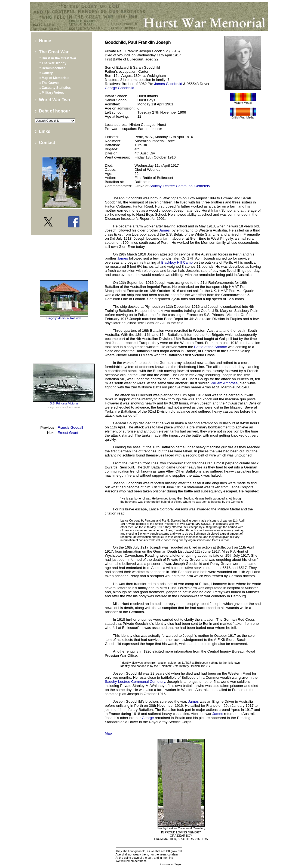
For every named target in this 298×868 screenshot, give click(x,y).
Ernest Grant (68, 433)
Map (108, 733)
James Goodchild (168, 84)
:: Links (43, 131)
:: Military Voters (51, 93)
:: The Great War (52, 52)
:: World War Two (52, 100)
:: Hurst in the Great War (57, 58)
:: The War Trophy (53, 63)
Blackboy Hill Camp (177, 262)
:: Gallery (46, 73)
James (164, 230)
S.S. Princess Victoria (64, 403)
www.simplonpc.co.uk (68, 407)
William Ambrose (224, 383)
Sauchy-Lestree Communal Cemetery (180, 186)
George (148, 718)
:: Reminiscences (52, 68)
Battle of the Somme (211, 347)
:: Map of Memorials (54, 78)
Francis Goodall (70, 427)
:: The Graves (49, 83)
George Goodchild (119, 88)
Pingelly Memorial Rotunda (64, 318)
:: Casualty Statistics (55, 88)
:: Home (43, 41)
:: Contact (45, 143)
